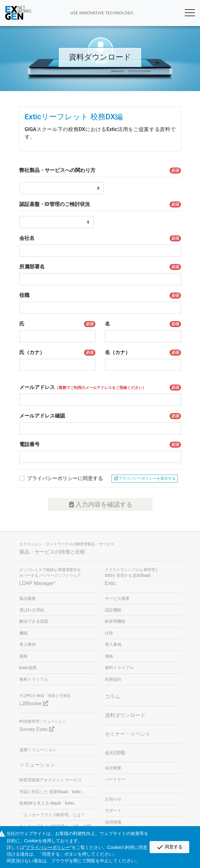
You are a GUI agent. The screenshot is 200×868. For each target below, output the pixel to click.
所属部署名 (100, 267)
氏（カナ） (57, 352)
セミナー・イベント (128, 734)
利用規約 (113, 679)
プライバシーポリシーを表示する (145, 478)
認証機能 (113, 610)
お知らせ (113, 799)
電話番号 (100, 444)
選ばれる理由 (32, 610)
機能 (23, 633)
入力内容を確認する (100, 504)
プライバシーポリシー (48, 847)
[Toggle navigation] (182, 13)
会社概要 (113, 768)
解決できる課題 (34, 621)
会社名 (100, 238)
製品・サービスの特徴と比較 (52, 552)
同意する (169, 847)
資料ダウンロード (125, 715)
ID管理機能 (115, 621)
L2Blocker (34, 704)
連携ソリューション (38, 750)
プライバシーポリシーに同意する (65, 478)
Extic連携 (28, 668)
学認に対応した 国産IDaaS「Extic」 (52, 792)
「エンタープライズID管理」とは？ (52, 815)
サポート (113, 810)
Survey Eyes (37, 729)
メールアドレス (100, 387)
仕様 (109, 633)
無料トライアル (34, 679)
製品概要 (28, 598)
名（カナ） (143, 352)
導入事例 (28, 644)
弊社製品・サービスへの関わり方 (100, 170)
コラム (113, 697)
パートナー (115, 779)
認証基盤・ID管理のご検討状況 (100, 204)
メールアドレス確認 (100, 416)
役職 (100, 295)
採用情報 (113, 822)
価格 (23, 656)
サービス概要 (117, 598)
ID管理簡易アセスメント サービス (51, 780)
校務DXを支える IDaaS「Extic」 (49, 803)
